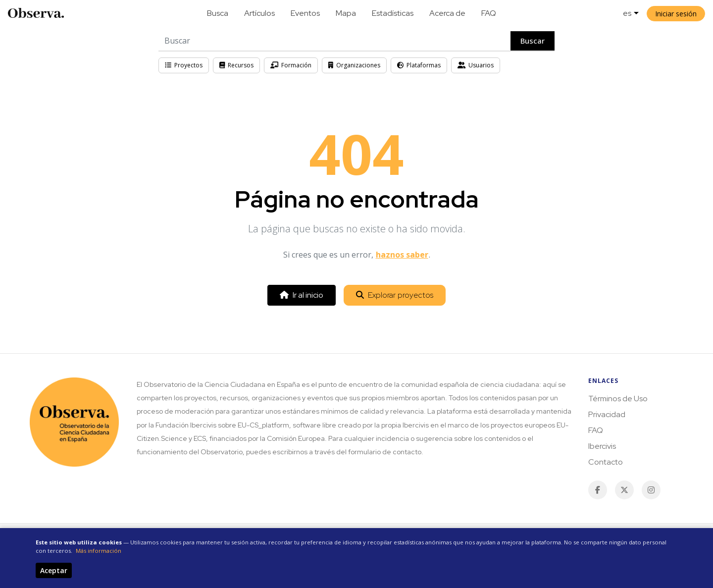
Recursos (236, 65)
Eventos (305, 13)
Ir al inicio (302, 295)
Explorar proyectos (395, 295)
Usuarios (476, 65)
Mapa (346, 13)
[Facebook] (598, 490)
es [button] (627, 13)
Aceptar (54, 570)
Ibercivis (602, 446)
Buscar (533, 41)
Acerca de (447, 13)
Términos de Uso (618, 399)
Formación (291, 65)
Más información (99, 551)
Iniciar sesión (676, 14)
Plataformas (419, 65)
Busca (218, 13)
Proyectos (184, 65)
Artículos (259, 13)
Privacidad (607, 414)
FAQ (489, 13)
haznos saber (402, 255)
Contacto (606, 462)
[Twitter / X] (624, 490)
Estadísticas (393, 13)
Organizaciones (354, 65)
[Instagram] (651, 490)
